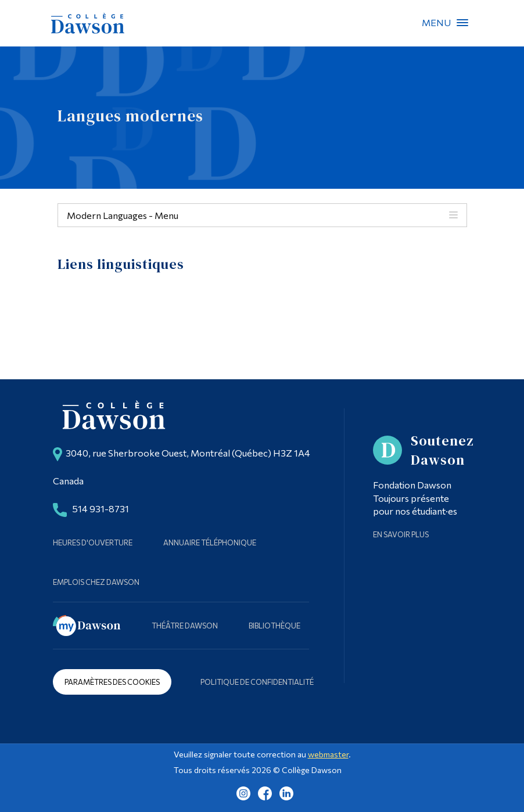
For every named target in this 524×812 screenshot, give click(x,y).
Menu (462, 23)
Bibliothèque (274, 626)
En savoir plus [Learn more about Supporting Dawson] (401, 534)
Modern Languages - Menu (123, 215)
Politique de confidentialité (257, 682)
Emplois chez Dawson (96, 582)
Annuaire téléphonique (210, 542)
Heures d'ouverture (93, 542)
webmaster (328, 754)
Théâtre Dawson (185, 626)
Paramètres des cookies (112, 682)
